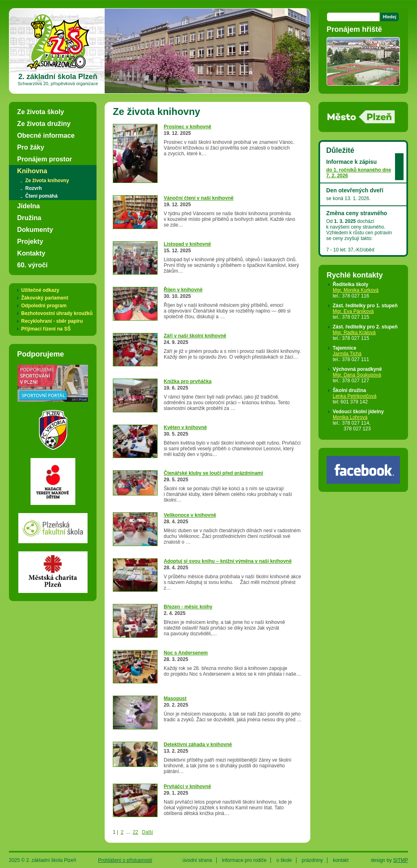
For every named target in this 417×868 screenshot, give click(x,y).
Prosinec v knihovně (188, 127)
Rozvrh (34, 188)
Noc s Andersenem (186, 653)
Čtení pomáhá (41, 196)
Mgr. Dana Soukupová (357, 375)
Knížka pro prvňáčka (188, 381)
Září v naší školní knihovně (195, 336)
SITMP (401, 860)
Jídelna (29, 206)
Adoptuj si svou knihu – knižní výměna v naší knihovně (228, 561)
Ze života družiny (44, 123)
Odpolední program (44, 306)
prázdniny (312, 860)
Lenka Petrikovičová (354, 396)
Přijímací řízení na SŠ (46, 329)
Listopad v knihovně (187, 244)
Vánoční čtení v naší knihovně (199, 198)
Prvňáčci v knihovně (187, 786)
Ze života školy (41, 112)
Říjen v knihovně (183, 290)
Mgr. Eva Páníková (353, 311)
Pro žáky (31, 147)
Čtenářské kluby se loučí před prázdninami (213, 473)
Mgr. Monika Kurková (356, 290)
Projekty (30, 241)
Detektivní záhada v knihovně (198, 745)
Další (148, 832)
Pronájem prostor (45, 159)
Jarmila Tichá (347, 354)
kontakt (341, 860)
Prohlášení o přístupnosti (125, 860)
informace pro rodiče (244, 860)
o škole (284, 860)
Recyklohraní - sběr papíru (52, 321)
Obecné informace (46, 135)
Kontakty (31, 253)
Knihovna (32, 171)
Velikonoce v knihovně (190, 515)
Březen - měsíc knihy (188, 607)
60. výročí (32, 265)
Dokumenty (35, 229)
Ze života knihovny (47, 181)
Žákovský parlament (45, 298)
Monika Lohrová (350, 417)
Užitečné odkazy (40, 290)
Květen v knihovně (185, 427)
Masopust (175, 698)
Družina (29, 218)
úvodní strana (197, 860)
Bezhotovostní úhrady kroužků (57, 313)
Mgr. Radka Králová (354, 333)
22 (135, 832)
